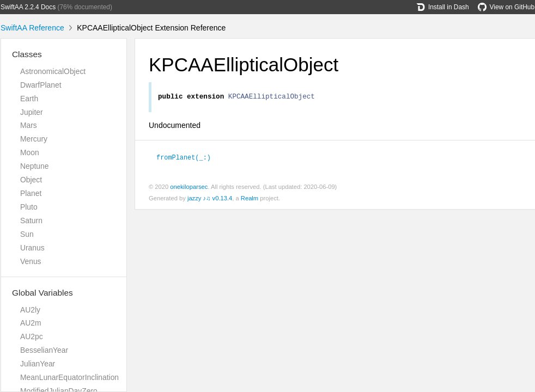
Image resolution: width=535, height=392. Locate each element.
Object (31, 180)
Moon (30, 152)
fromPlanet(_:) (188, 158)
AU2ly (30, 310)
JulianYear (38, 364)
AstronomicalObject (53, 71)
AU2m (31, 323)
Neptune (34, 166)
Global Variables (42, 293)
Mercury (34, 139)
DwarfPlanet (41, 85)
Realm (250, 199)
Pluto (29, 207)
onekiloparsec (189, 188)
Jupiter (32, 112)
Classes (27, 54)
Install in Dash (443, 7)
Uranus (32, 248)
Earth (29, 99)
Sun (27, 234)
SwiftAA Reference (32, 28)
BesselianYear (44, 350)
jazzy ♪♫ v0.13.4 (210, 199)
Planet (31, 193)
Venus (31, 261)
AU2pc (32, 336)
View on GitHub (506, 7)
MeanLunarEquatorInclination (69, 377)
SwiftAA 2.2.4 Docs (28, 7)
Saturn (31, 220)
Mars (29, 125)
